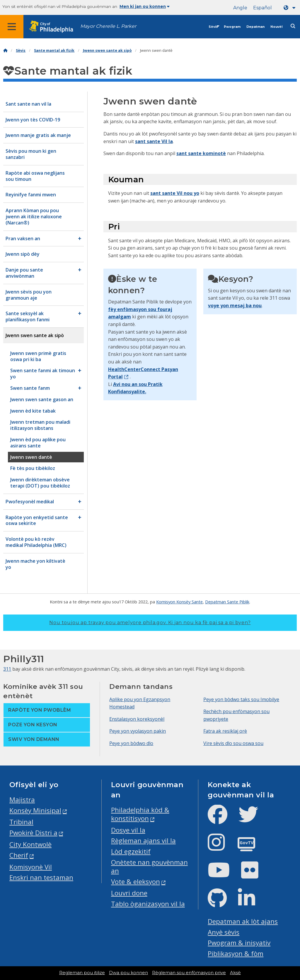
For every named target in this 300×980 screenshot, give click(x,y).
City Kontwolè (30, 844)
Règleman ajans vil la (143, 841)
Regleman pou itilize (82, 973)
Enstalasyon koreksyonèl (137, 719)
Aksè (235, 973)
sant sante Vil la (154, 141)
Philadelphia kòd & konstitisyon (140, 814)
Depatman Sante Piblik (227, 602)
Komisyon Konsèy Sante (179, 602)
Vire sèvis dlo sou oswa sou (233, 743)
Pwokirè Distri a (33, 833)
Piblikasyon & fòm (236, 954)
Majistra (22, 800)
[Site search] (293, 26)
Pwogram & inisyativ (239, 943)
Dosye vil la (128, 830)
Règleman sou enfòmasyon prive (189, 973)
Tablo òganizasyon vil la (148, 904)
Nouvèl (276, 27)
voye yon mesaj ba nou (235, 306)
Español (262, 8)
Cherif (19, 855)
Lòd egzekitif (131, 851)
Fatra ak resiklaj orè (225, 731)
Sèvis (213, 27)
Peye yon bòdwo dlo (131, 743)
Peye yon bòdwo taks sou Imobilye (241, 699)
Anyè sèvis (224, 932)
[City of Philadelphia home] (54, 27)
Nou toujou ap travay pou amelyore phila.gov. (150, 623)
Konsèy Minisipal (35, 810)
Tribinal (21, 822)
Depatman (255, 27)
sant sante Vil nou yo (175, 193)
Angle (240, 8)
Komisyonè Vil (31, 867)
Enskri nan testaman (41, 877)
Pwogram (232, 27)
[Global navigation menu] (12, 27)
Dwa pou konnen (128, 973)
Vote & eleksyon (135, 882)
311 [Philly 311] (7, 669)
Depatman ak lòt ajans (243, 921)
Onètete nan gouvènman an (149, 866)
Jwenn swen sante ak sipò (107, 50)
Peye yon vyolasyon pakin (138, 731)
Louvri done (129, 893)
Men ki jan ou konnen (145, 6)
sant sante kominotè (201, 153)
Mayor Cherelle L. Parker (108, 26)
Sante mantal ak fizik (54, 50)
